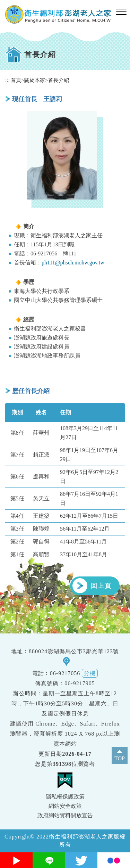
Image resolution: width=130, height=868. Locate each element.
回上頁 (101, 586)
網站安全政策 (65, 806)
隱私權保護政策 (65, 797)
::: (7, 80)
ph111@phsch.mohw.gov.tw (73, 263)
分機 (90, 673)
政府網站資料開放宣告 (65, 815)
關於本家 (35, 80)
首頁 (16, 80)
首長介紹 (59, 80)
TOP (120, 758)
